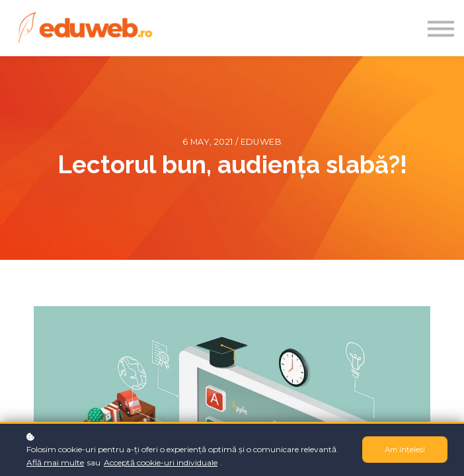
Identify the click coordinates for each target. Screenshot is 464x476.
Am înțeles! (405, 450)
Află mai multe (55, 462)
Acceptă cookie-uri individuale (161, 462)
